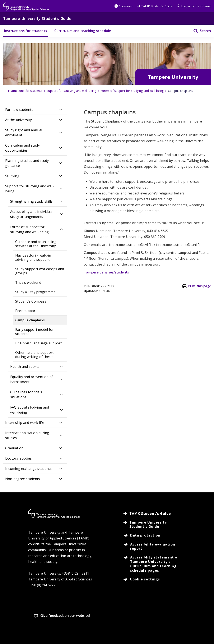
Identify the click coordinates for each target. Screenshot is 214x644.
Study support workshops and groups (40, 271)
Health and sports (25, 367)
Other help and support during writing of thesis (34, 355)
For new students (19, 110)
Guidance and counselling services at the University (36, 244)
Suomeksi (123, 6)
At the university (18, 120)
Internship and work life (25, 423)
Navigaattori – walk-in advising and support (33, 257)
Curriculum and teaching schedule (83, 31)
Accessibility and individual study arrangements (31, 214)
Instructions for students (26, 31)
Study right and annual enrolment (24, 133)
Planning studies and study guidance (27, 163)
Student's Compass (31, 301)
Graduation (14, 448)
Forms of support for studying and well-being (30, 229)
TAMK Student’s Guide (155, 6)
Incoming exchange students (28, 469)
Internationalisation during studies (27, 435)
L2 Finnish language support (38, 343)
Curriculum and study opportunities (22, 148)
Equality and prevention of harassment (32, 379)
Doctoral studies (18, 458)
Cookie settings (30, 633)
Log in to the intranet (194, 6)
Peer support (26, 311)
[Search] (199, 31)
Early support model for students (35, 332)
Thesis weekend (28, 282)
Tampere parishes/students (106, 272)
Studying (12, 176)
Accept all (80, 633)
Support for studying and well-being (30, 189)
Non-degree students (23, 479)
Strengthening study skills (31, 201)
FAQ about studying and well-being (30, 410)
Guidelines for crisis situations (26, 395)
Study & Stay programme (35, 292)
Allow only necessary (129, 633)
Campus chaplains (30, 320)
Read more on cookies (33, 619)
